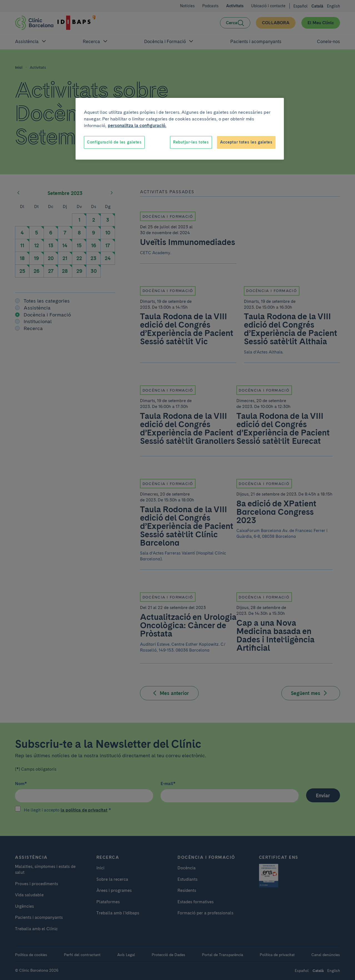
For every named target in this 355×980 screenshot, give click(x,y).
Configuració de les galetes (114, 142)
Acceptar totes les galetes (246, 142)
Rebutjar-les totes (191, 142)
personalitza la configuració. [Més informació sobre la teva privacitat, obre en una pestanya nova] (137, 126)
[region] (180, 129)
